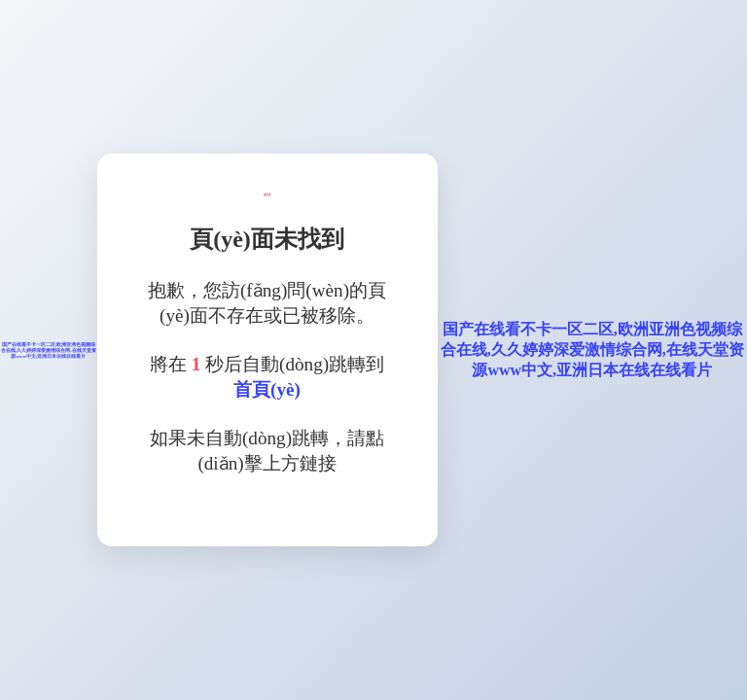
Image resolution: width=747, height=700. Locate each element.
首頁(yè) (267, 389)
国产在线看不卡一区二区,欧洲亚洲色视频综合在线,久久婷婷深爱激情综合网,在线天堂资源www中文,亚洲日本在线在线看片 (49, 350)
